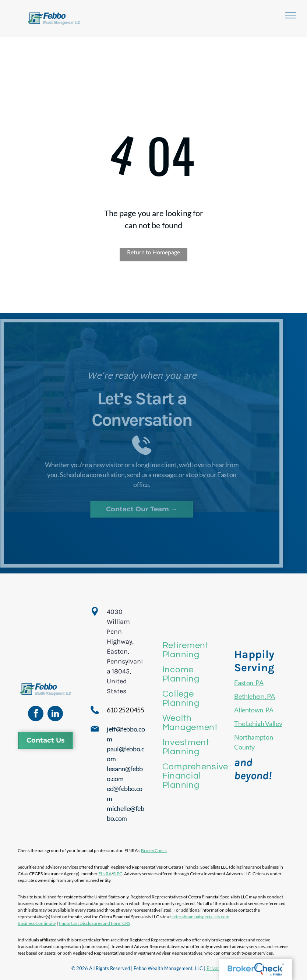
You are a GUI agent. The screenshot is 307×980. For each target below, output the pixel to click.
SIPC (118, 874)
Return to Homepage (153, 252)
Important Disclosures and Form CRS (95, 923)
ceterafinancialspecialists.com (200, 917)
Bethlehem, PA (254, 696)
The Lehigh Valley (258, 723)
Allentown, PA (254, 710)
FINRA (105, 874)
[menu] (291, 15)
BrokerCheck (154, 850)
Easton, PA (249, 683)
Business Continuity (37, 923)
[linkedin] (55, 714)
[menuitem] (195, 650)
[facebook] (36, 714)
